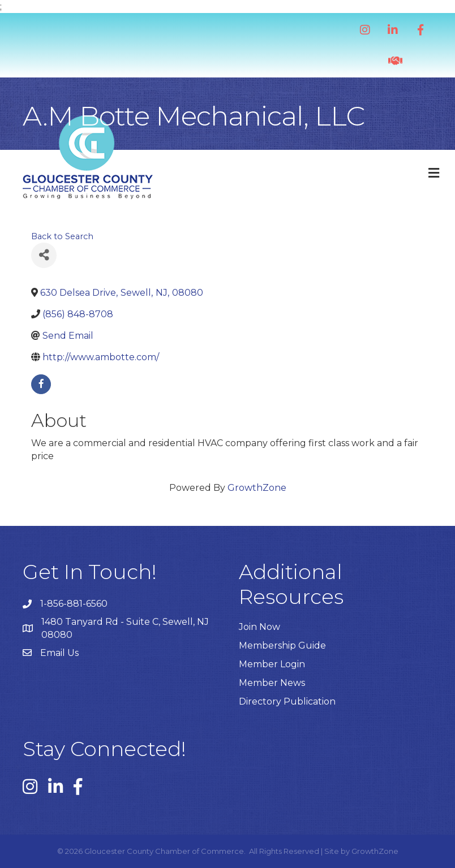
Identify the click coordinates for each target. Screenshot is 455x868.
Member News (272, 683)
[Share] (44, 255)
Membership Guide (282, 645)
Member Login (272, 664)
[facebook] (41, 384)
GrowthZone (257, 488)
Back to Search (62, 236)
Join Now (259, 627)
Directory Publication (287, 701)
